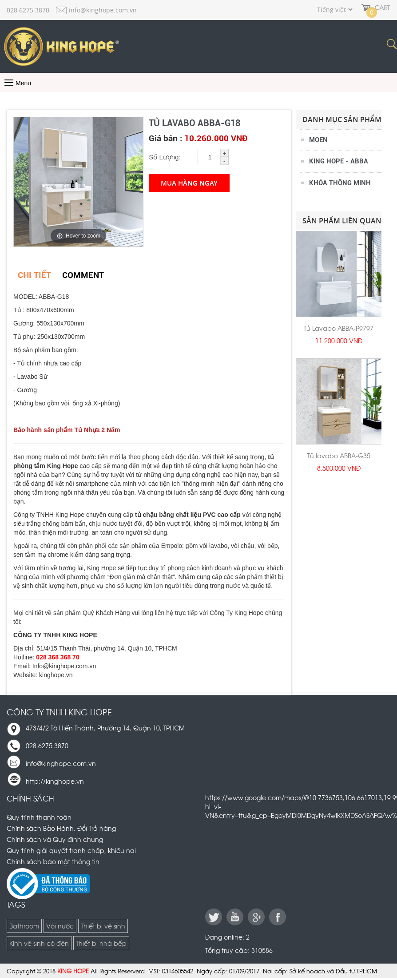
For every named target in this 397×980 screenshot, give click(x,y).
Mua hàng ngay (189, 183)
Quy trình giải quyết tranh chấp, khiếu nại (71, 850)
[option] (339, 295)
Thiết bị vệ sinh (103, 926)
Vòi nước (60, 926)
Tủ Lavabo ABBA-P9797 (339, 328)
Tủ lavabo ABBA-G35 (339, 455)
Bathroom (24, 926)
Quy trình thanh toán (39, 817)
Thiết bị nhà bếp (101, 943)
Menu (17, 83)
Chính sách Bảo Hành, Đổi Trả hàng (61, 828)
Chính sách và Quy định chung (55, 839)
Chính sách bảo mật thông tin (53, 861)
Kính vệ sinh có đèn (39, 943)
